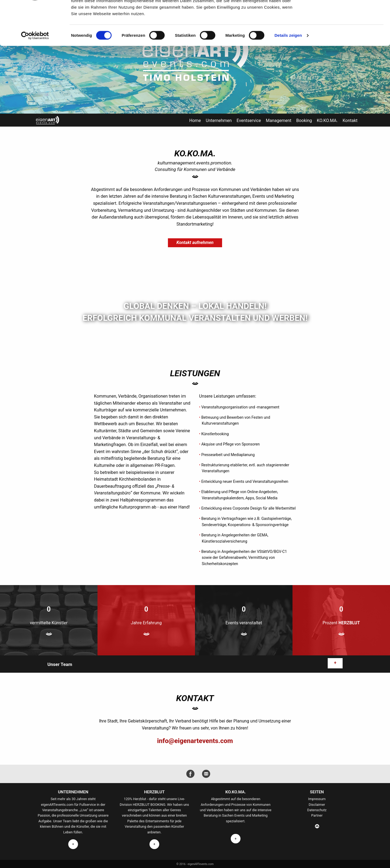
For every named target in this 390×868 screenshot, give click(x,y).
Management (278, 121)
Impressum (317, 799)
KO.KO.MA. (327, 121)
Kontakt (350, 121)
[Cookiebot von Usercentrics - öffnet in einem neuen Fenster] (35, 74)
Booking (304, 121)
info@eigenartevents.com (195, 741)
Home (195, 121)
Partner (317, 815)
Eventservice (249, 121)
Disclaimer (317, 805)
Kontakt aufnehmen (195, 242)
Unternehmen (219, 121)
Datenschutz (317, 810)
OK (345, 13)
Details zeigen (288, 74)
